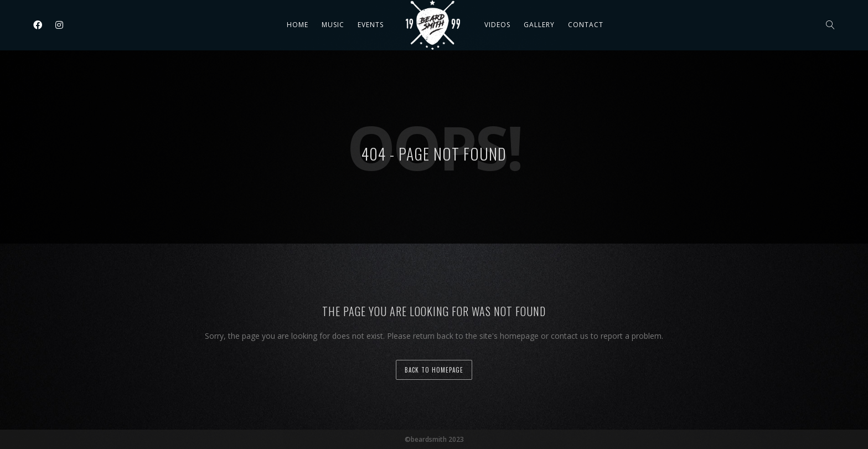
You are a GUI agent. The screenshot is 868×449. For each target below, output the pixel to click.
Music (333, 25)
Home (298, 25)
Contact (586, 25)
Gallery (539, 25)
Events (371, 25)
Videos (497, 25)
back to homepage (434, 370)
